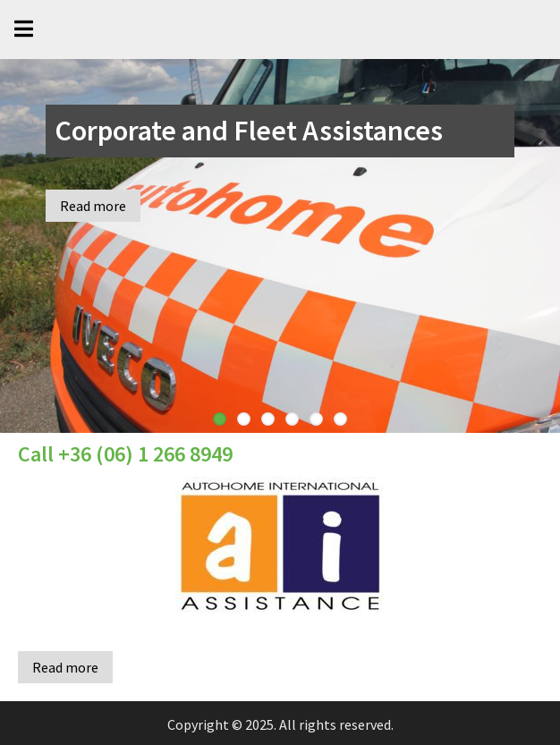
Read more (93, 206)
